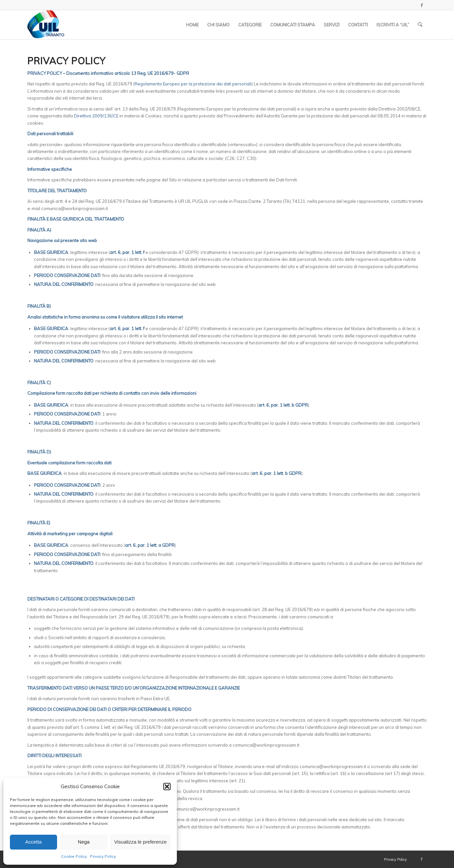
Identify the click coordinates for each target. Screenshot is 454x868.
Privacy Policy (103, 856)
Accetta (33, 842)
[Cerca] (420, 25)
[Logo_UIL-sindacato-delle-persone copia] (46, 25)
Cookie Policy (74, 856)
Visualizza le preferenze (140, 842)
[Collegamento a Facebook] (422, 5)
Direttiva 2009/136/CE (96, 116)
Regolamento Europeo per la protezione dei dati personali (193, 84)
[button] (167, 787)
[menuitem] (193, 25)
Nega (84, 842)
